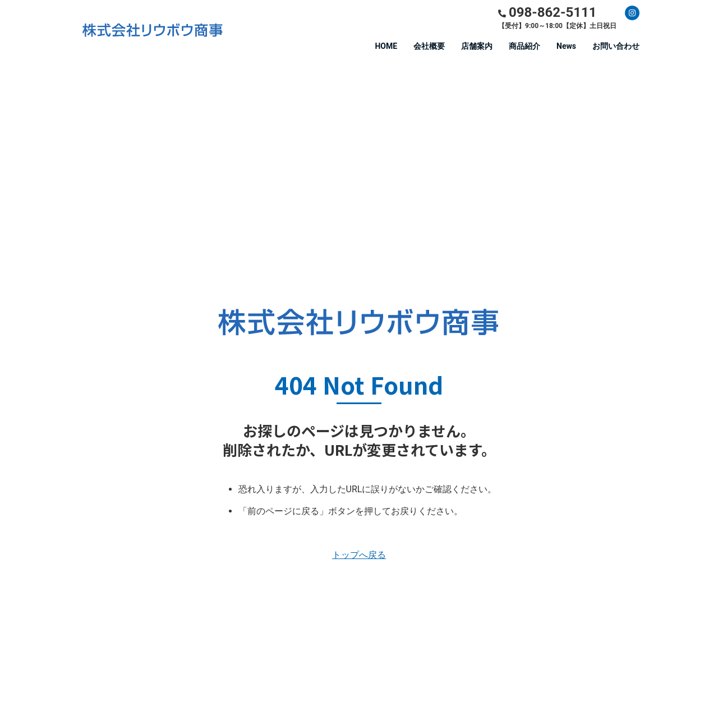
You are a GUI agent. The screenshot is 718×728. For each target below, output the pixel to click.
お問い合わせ (616, 46)
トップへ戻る (359, 555)
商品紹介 (524, 46)
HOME (386, 46)
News (566, 46)
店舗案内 (477, 46)
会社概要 (429, 46)
